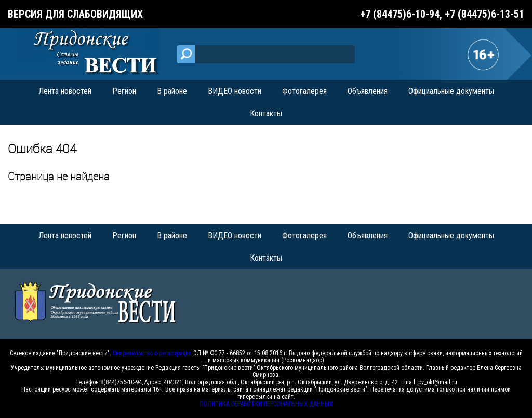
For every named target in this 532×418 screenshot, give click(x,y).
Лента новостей (65, 91)
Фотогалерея (304, 91)
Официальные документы (451, 91)
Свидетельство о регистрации (152, 353)
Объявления (368, 91)
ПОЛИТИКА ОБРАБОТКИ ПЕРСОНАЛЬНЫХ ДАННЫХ (266, 404)
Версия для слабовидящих (75, 14)
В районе (172, 91)
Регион (124, 91)
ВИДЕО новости (235, 91)
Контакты (266, 113)
